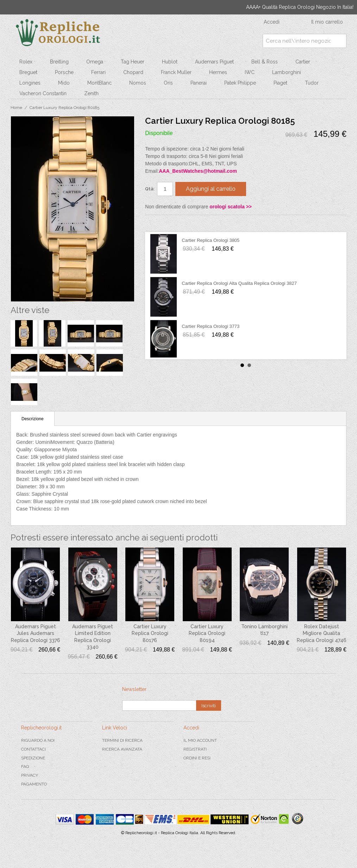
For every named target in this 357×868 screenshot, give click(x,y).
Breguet (28, 72)
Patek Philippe (240, 83)
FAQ (25, 766)
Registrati (195, 749)
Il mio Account (200, 740)
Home (16, 108)
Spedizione (33, 758)
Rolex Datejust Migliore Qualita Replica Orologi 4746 (322, 633)
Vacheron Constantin (43, 93)
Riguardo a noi (38, 740)
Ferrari (98, 72)
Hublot (170, 62)
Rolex (26, 62)
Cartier (303, 62)
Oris (168, 83)
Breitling (59, 62)
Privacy (30, 775)
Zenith (91, 93)
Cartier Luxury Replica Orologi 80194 (207, 633)
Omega (95, 62)
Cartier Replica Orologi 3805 (211, 240)
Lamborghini (287, 72)
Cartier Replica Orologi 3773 (211, 326)
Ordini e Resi (197, 758)
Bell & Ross (265, 62)
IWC (250, 72)
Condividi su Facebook (157, 223)
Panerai (199, 83)
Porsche (64, 72)
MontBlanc (99, 83)
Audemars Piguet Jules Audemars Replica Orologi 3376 (36, 633)
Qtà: (150, 189)
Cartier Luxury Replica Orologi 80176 (150, 633)
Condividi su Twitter (171, 223)
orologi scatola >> (231, 207)
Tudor (312, 83)
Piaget (280, 83)
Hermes (218, 72)
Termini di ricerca (122, 740)
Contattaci (33, 749)
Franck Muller (176, 72)
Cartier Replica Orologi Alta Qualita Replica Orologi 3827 (239, 283)
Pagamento (34, 784)
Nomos (138, 83)
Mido (64, 83)
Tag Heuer (133, 62)
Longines (30, 83)
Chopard (133, 72)
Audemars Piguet (214, 62)
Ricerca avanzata (122, 749)
